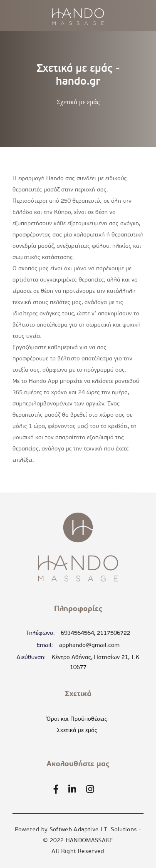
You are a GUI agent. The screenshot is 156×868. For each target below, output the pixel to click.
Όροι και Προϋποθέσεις (77, 719)
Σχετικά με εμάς (77, 731)
